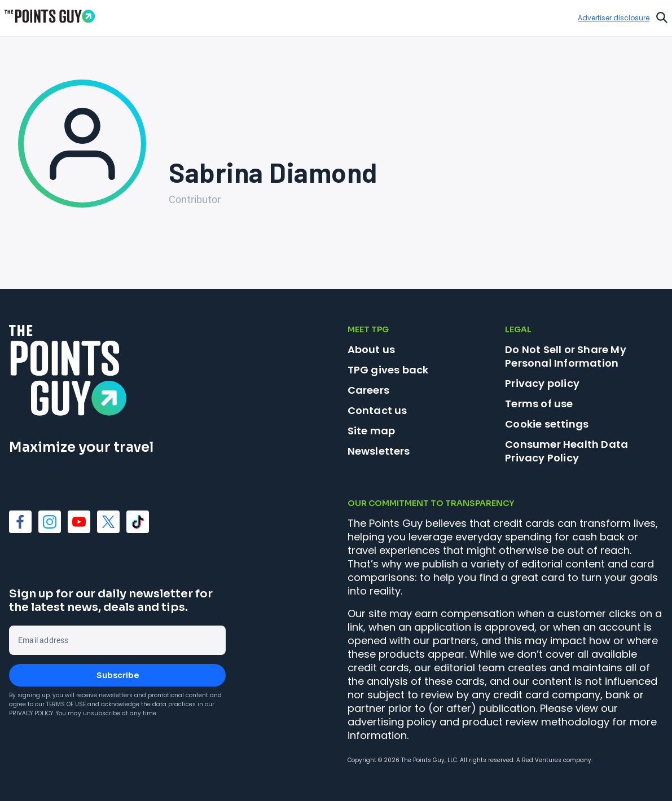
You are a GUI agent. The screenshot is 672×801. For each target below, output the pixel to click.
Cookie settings (547, 424)
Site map (372, 431)
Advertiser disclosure (614, 18)
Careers (368, 390)
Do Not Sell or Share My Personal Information (566, 356)
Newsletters (379, 451)
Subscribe (118, 675)
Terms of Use (66, 704)
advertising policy (392, 722)
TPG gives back (388, 370)
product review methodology (536, 722)
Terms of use (539, 404)
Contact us (377, 410)
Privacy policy (542, 383)
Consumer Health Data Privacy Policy (566, 451)
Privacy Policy (31, 713)
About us (372, 349)
